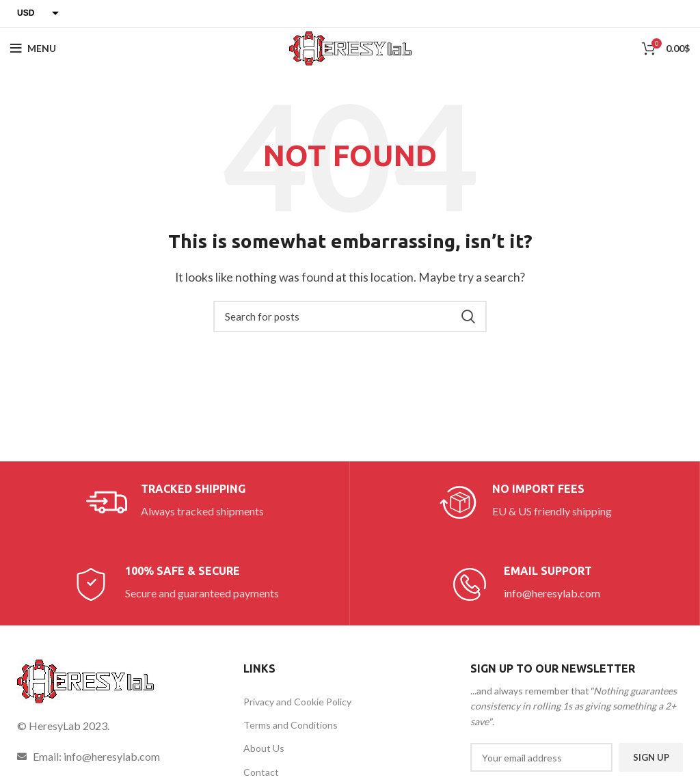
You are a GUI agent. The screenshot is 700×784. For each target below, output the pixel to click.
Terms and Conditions (291, 725)
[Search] (350, 316)
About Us (264, 748)
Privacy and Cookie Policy (297, 702)
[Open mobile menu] (33, 49)
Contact (261, 772)
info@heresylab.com (552, 593)
